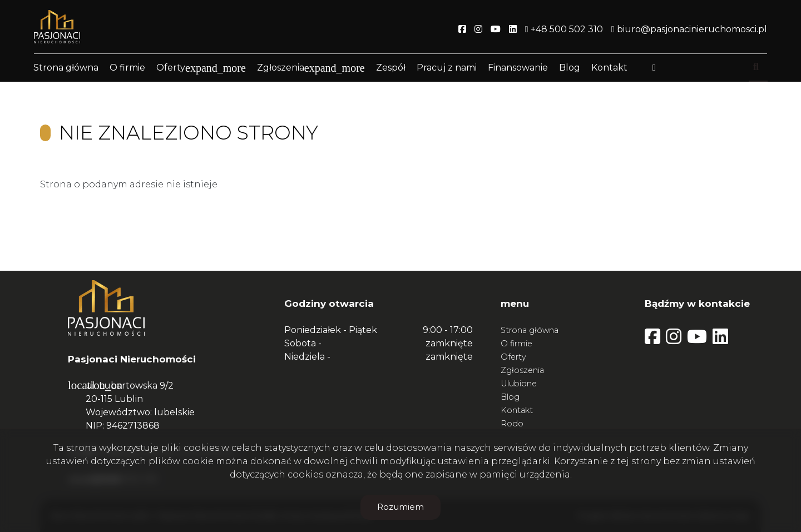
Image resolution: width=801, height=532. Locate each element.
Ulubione (519, 384)
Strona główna (66, 68)
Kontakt (609, 68)
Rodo (512, 424)
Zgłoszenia (281, 68)
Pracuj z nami (447, 68)
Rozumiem (400, 507)
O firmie (127, 68)
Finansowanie (518, 68)
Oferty (171, 68)
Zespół (391, 68)
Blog (570, 68)
